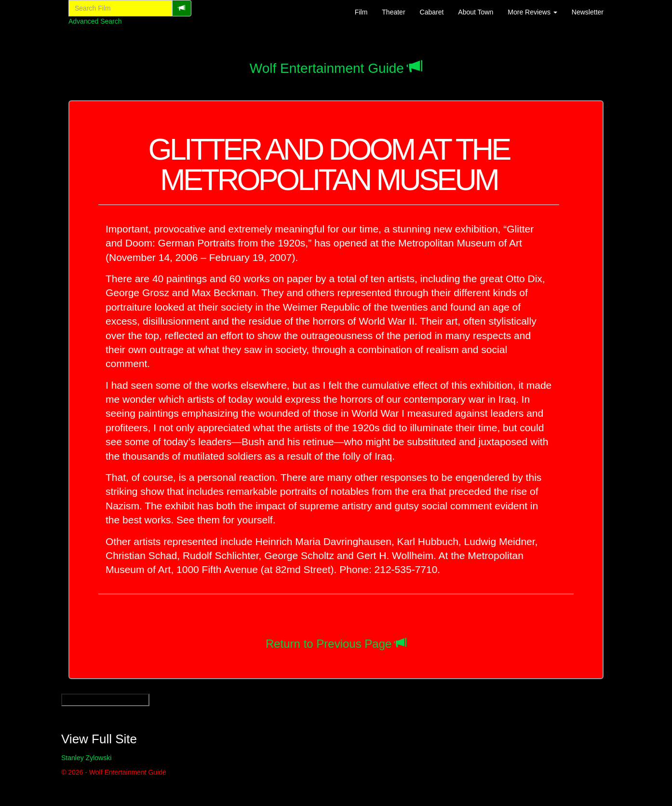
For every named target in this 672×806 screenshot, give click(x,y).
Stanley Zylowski (86, 758)
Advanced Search (95, 21)
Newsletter (588, 12)
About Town (476, 12)
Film (361, 12)
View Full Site (99, 739)
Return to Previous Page (329, 644)
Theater (393, 12)
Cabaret (432, 12)
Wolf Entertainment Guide (327, 68)
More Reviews (532, 12)
